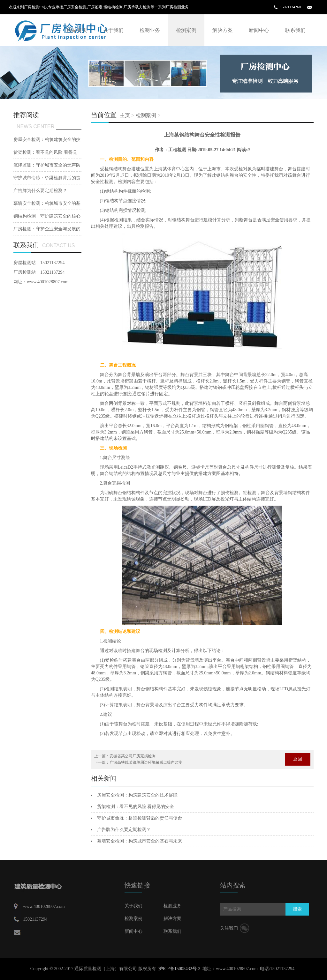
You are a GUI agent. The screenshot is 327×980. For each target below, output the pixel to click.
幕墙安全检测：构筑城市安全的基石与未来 (140, 841)
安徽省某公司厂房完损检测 (133, 756)
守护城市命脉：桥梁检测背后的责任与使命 (140, 818)
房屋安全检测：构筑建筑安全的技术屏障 (137, 795)
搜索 (297, 909)
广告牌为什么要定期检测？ (124, 830)
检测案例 (186, 30)
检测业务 (150, 30)
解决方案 (223, 30)
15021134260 (290, 7)
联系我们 (295, 30)
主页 (125, 115)
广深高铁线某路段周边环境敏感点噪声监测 (146, 762)
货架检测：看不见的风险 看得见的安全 (136, 807)
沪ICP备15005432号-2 (179, 969)
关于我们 (113, 30)
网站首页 (77, 30)
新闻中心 (259, 30)
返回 (298, 759)
